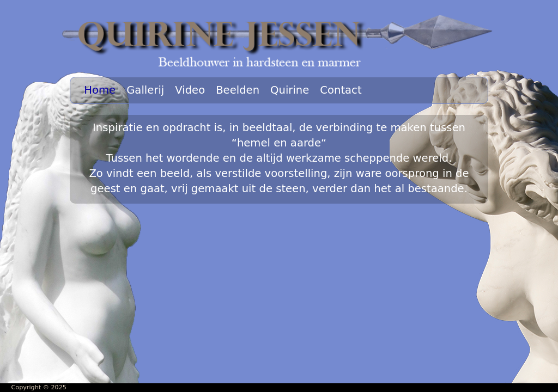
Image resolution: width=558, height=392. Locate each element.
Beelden (238, 90)
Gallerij (145, 90)
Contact (341, 90)
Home (100, 90)
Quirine (290, 90)
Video (190, 90)
